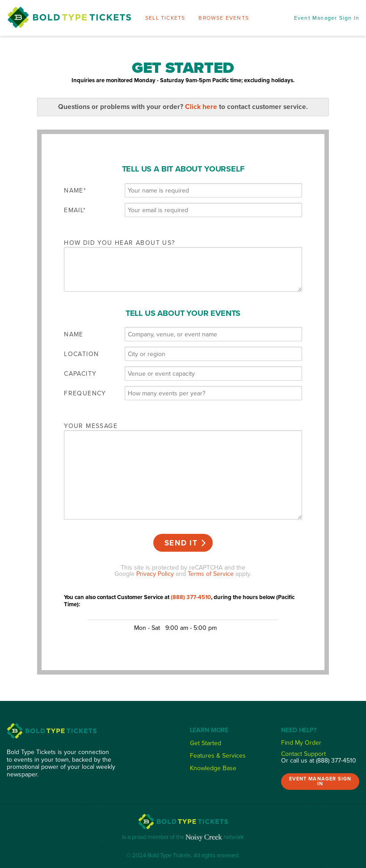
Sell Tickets (165, 18)
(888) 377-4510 (191, 597)
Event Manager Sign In (327, 18)
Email (74, 210)
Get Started (206, 743)
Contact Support (303, 754)
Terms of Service (211, 574)
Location (81, 354)
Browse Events (224, 18)
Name (74, 190)
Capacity (80, 373)
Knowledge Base (213, 768)
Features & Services (218, 755)
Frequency (85, 393)
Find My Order (301, 742)
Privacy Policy (155, 574)
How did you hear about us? (119, 243)
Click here (201, 107)
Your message (91, 426)
